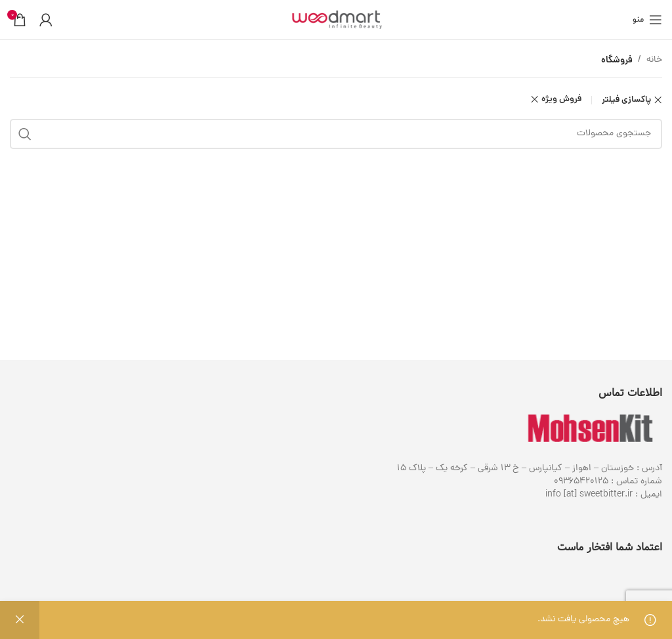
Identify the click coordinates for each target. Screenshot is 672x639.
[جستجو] (336, 134)
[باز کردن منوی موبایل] (647, 20)
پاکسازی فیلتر (626, 100)
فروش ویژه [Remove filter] (561, 99)
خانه (654, 60)
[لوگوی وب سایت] (336, 21)
